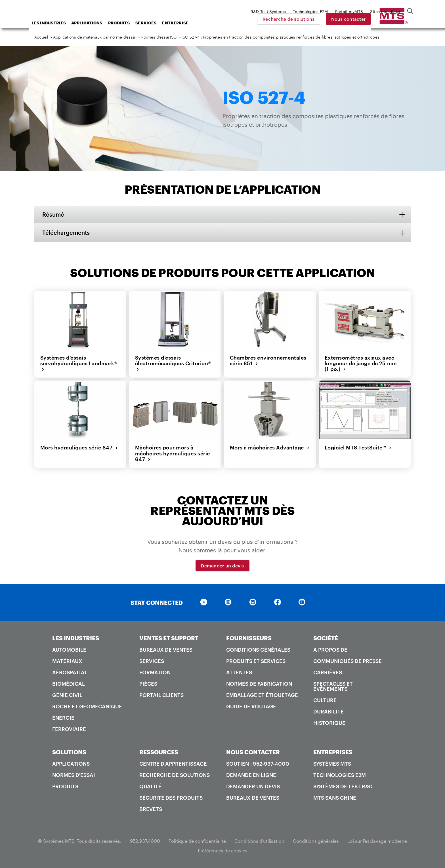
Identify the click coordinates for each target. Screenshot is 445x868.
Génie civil (67, 695)
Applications (132, 23)
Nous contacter (388, 19)
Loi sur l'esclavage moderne (377, 841)
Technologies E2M (340, 775)
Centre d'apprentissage (173, 763)
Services (191, 23)
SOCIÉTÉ (326, 638)
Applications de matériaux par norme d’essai (94, 37)
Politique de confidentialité (197, 841)
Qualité (150, 786)
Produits (164, 23)
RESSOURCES (159, 752)
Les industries (94, 23)
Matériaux (67, 661)
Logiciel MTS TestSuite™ (358, 447)
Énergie (63, 717)
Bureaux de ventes (166, 649)
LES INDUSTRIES (76, 638)
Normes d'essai (74, 775)
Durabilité (328, 711)
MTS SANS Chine (335, 797)
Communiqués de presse (348, 661)
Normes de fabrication (259, 683)
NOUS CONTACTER (253, 752)
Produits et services (256, 661)
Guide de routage (251, 706)
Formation (155, 672)
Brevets (151, 809)
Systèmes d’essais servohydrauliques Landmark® (78, 363)
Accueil (41, 37)
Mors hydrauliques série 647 (79, 447)
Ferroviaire (69, 729)
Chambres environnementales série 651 (268, 361)
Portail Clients (161, 695)
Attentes (239, 672)
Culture (325, 700)
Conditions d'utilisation (259, 841)
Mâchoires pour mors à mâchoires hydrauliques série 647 (172, 453)
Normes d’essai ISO (159, 37)
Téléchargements (67, 233)
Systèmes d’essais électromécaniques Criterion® (173, 363)
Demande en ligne (251, 775)
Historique (329, 723)
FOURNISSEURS (249, 638)
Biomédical (69, 683)
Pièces (148, 683)
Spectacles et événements (333, 686)
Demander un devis (222, 565)
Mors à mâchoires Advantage (269, 447)
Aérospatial (70, 672)
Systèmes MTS (332, 763)
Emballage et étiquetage (262, 695)
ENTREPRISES (333, 752)
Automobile (69, 649)
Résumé (54, 215)
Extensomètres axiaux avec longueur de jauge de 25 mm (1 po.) (361, 363)
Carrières (328, 672)
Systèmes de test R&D (343, 786)
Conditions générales (258, 649)
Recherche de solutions (328, 19)
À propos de (330, 649)
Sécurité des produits (171, 797)
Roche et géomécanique (87, 706)
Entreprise (221, 23)
